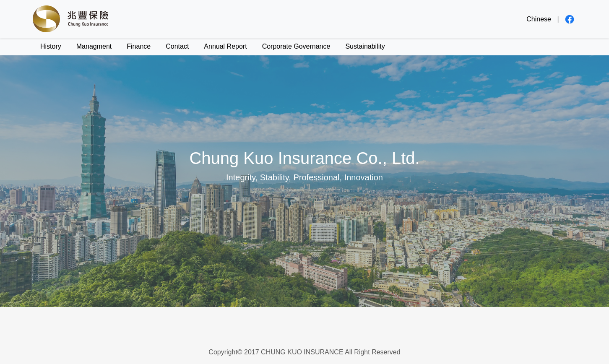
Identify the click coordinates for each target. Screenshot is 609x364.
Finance (139, 46)
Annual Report (225, 46)
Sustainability (365, 46)
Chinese (539, 19)
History (51, 46)
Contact (177, 46)
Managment (94, 46)
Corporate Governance (296, 46)
